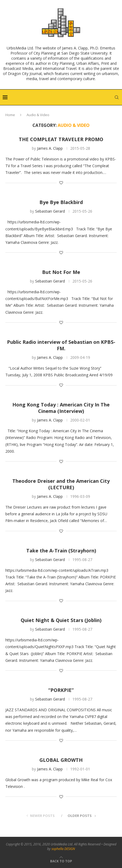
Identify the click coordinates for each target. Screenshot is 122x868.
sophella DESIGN (63, 849)
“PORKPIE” (61, 690)
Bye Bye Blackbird (61, 202)
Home (10, 115)
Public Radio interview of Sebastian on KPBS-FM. (61, 345)
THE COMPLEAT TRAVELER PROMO (61, 139)
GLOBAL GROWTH (61, 760)
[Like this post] (61, 183)
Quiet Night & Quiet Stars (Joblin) (61, 620)
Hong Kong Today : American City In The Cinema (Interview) (61, 408)
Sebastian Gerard (50, 211)
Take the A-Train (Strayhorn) (61, 551)
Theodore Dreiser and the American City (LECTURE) (61, 484)
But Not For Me (61, 272)
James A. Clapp (50, 148)
